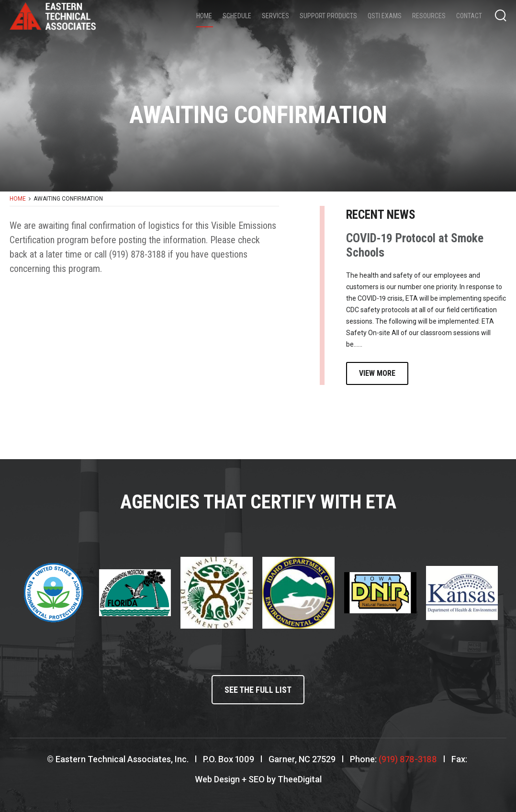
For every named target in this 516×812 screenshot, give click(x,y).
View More (377, 373)
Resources (429, 16)
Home (204, 16)
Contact (469, 16)
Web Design (217, 779)
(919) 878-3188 (408, 759)
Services (275, 16)
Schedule (237, 16)
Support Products (328, 16)
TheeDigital (300, 779)
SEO (257, 779)
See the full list (258, 690)
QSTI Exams (385, 16)
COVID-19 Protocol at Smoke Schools (415, 245)
